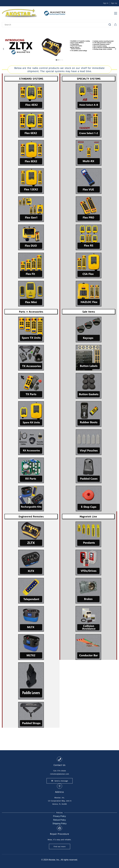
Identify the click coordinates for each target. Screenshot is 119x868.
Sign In (106, 3)
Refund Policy (60, 820)
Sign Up (114, 3)
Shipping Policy (59, 824)
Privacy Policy (60, 816)
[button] (3, 49)
